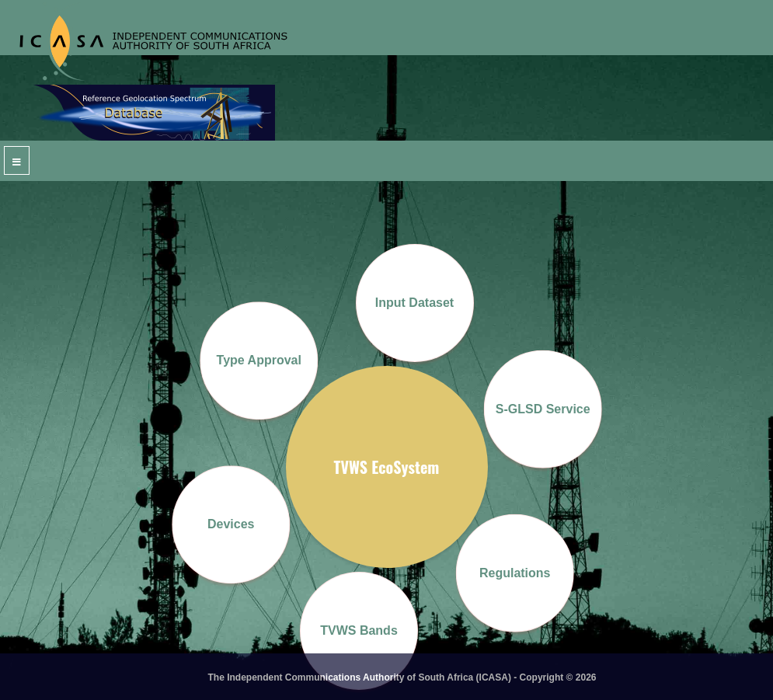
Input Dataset (414, 303)
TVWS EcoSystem (387, 467)
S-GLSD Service (542, 408)
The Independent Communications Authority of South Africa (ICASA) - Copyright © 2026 (402, 677)
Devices (231, 524)
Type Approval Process (258, 387)
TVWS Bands (359, 630)
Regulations (514, 572)
